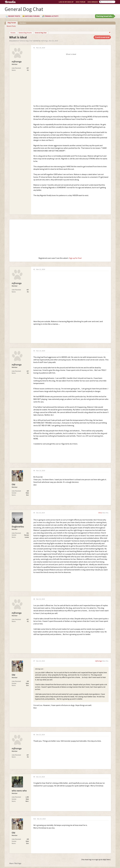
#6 (34, 599)
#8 (34, 735)
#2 (34, 270)
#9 (34, 777)
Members (23, 23)
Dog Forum (81, 2)
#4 (34, 471)
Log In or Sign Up (66, 2)
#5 (34, 513)
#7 (34, 661)
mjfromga (44, 41)
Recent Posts (11, 26)
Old (13, 485)
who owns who (19, 791)
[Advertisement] (60, 238)
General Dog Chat (26, 41)
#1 (34, 48)
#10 (35, 819)
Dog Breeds (93, 2)
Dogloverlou (18, 527)
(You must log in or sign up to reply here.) (96, 860)
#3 (34, 351)
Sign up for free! (75, 258)
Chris (100, 513)
